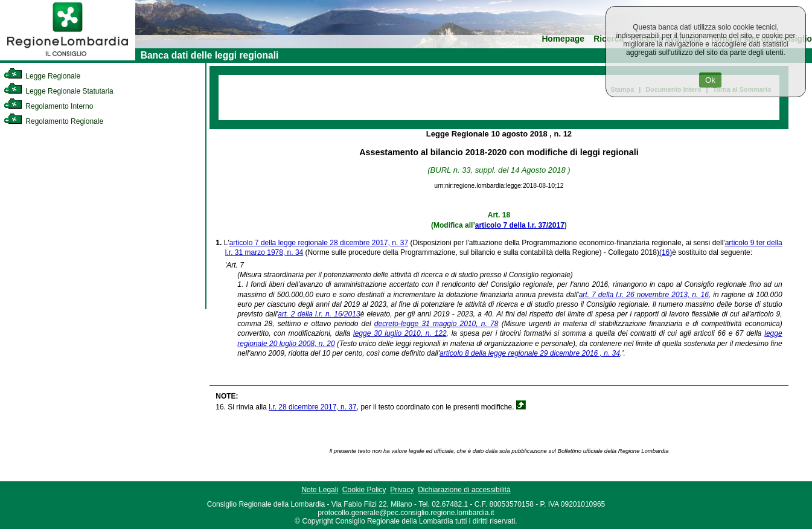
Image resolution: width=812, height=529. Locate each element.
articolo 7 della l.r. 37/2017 (520, 225)
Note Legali (320, 490)
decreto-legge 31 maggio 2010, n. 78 (436, 324)
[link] (68, 58)
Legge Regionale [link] (42, 76)
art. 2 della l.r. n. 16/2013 (319, 314)
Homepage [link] (563, 39)
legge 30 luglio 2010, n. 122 (400, 333)
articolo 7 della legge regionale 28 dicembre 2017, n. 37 (319, 243)
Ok (710, 80)
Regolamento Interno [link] (48, 106)
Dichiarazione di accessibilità (464, 490)
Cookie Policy (364, 490)
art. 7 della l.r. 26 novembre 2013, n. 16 (644, 295)
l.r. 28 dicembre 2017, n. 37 (312, 407)
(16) (666, 252)
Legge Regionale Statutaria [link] (59, 91)
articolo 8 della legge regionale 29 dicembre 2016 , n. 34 (530, 353)
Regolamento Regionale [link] (53, 121)
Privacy (402, 490)
